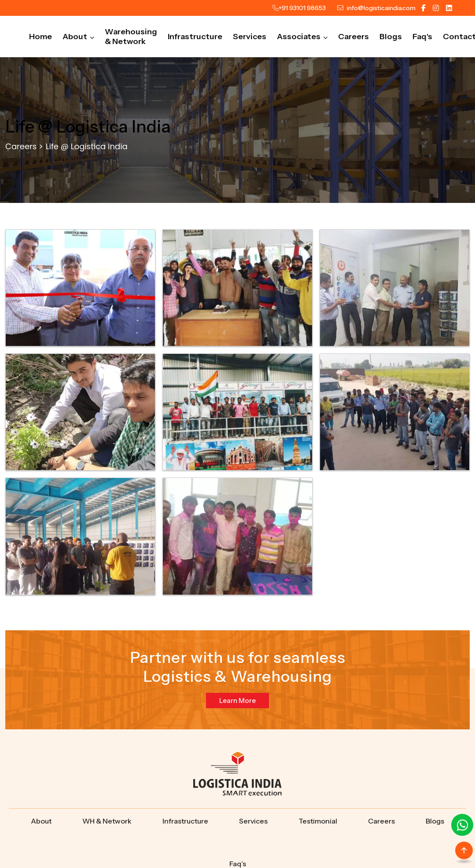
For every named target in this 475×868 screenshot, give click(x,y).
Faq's (422, 37)
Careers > (24, 146)
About (41, 821)
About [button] (78, 37)
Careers (353, 37)
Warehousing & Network (131, 37)
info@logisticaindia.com (381, 8)
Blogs (391, 37)
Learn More (237, 701)
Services (250, 37)
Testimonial (318, 821)
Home (41, 37)
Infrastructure (195, 37)
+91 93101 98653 (302, 8)
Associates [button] (302, 37)
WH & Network (107, 821)
